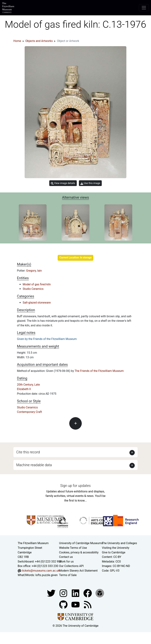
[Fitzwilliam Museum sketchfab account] (100, 593)
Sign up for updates (75, 486)
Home (17, 41)
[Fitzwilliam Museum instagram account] (64, 593)
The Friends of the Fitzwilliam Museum (99, 371)
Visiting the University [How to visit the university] (116, 548)
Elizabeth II (24, 389)
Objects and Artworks (39, 41)
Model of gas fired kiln (37, 284)
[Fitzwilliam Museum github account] (64, 604)
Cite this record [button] (28, 452)
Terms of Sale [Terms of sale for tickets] (68, 575)
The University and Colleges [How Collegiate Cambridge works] (119, 543)
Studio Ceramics (33, 289)
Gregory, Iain (34, 271)
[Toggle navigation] (144, 8)
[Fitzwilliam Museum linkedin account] (88, 593)
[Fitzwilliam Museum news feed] (88, 604)
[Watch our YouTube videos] (76, 604)
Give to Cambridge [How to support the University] (114, 552)
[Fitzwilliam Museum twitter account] (52, 593)
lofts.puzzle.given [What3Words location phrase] (46, 575)
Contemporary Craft (29, 412)
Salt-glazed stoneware (37, 303)
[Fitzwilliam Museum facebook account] (76, 593)
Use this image (90, 183)
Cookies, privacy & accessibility (79, 552)
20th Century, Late (28, 385)
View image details (63, 183)
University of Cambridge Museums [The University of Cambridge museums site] (81, 543)
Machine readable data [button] (34, 465)
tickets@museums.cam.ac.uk (41, 571)
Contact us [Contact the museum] (66, 557)
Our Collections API (71, 566)
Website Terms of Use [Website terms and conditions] (73, 548)
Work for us (66, 562)
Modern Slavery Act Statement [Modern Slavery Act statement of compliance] (78, 571)
